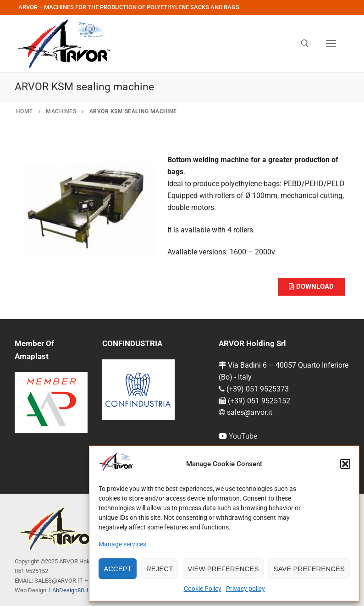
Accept (118, 569)
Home (25, 111)
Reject (160, 569)
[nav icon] (331, 44)
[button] (345, 464)
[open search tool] (305, 44)
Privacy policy (245, 589)
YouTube (243, 436)
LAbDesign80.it (69, 590)
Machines (61, 111)
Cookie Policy (203, 589)
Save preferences (309, 569)
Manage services (122, 544)
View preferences (223, 569)
